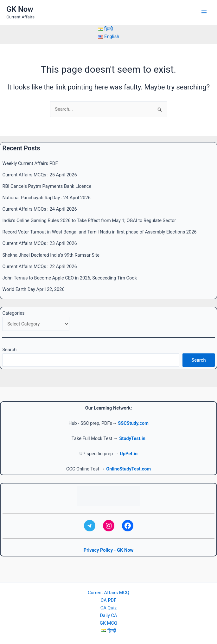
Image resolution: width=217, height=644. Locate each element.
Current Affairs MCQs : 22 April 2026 (39, 266)
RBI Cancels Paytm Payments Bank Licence (47, 186)
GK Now (20, 9)
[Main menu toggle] (204, 12)
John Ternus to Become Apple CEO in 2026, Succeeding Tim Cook (70, 278)
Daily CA (108, 615)
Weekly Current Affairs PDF (30, 163)
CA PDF (108, 600)
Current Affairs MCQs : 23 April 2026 (39, 243)
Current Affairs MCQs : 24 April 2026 (39, 209)
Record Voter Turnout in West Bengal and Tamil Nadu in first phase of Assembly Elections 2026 (99, 232)
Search (9, 350)
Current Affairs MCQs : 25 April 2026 (39, 175)
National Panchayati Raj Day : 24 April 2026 (46, 198)
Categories (13, 313)
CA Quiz (108, 608)
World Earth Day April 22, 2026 (33, 289)
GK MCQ (108, 623)
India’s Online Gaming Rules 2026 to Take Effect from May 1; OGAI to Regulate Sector (89, 220)
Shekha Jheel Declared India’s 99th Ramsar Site (51, 255)
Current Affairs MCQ (108, 593)
